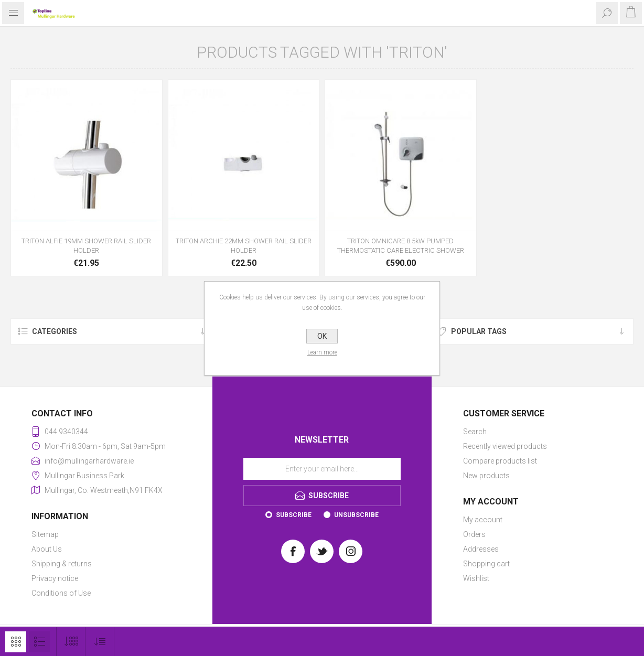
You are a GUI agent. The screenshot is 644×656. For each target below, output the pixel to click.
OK (322, 336)
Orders (474, 534)
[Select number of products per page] (71, 642)
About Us (47, 549)
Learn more (322, 352)
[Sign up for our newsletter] (322, 469)
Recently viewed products (505, 446)
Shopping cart (486, 564)
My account (483, 520)
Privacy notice (55, 578)
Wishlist (476, 578)
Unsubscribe (356, 515)
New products (486, 476)
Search (475, 432)
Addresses (481, 549)
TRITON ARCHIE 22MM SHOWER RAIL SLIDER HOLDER (244, 246)
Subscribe (294, 515)
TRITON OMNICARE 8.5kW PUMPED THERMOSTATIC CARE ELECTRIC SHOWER (401, 246)
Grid (16, 642)
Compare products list (500, 461)
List (39, 642)
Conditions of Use (61, 593)
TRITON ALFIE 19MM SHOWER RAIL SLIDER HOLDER (86, 246)
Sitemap (45, 534)
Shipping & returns (62, 564)
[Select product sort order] (100, 642)
